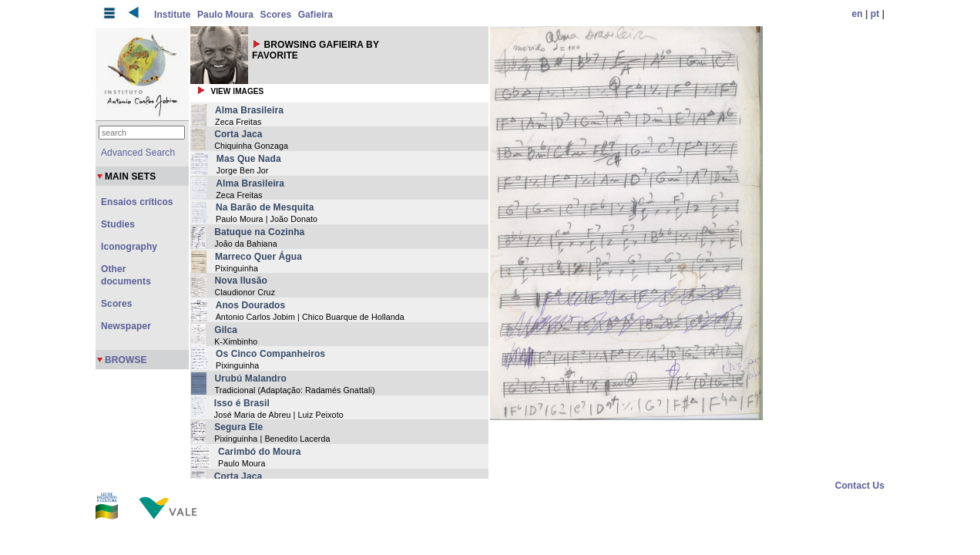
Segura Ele (238, 427)
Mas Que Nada (249, 159)
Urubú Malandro (251, 378)
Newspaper (126, 326)
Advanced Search (138, 153)
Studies (118, 224)
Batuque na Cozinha (259, 232)
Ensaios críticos (137, 202)
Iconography (129, 247)
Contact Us (860, 486)
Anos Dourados (251, 305)
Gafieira (316, 15)
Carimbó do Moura (260, 452)
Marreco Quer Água (258, 257)
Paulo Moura (225, 15)
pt (875, 14)
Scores (276, 15)
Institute (173, 15)
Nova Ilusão (241, 281)
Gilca (226, 330)
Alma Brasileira (249, 110)
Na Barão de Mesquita (265, 207)
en (857, 14)
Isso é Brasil (242, 403)
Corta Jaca (238, 134)
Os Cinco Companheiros (270, 354)
